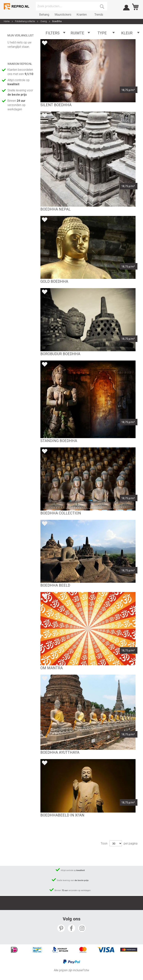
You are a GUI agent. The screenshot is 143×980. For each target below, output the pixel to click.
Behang (44, 15)
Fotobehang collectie (25, 21)
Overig (44, 21)
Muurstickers (63, 15)
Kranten (82, 15)
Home (7, 21)
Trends (99, 15)
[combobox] (71, 6)
